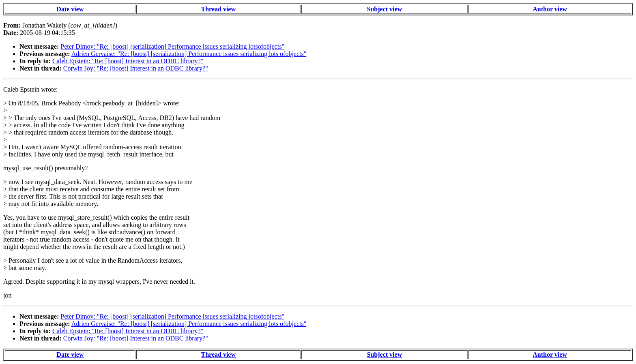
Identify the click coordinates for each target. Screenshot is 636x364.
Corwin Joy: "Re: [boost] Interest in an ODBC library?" (136, 68)
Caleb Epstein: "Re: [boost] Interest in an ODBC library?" (128, 61)
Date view (70, 9)
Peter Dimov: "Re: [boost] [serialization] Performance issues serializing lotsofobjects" (172, 46)
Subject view (385, 9)
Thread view (218, 9)
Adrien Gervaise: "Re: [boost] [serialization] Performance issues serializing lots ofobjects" (189, 54)
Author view (550, 9)
